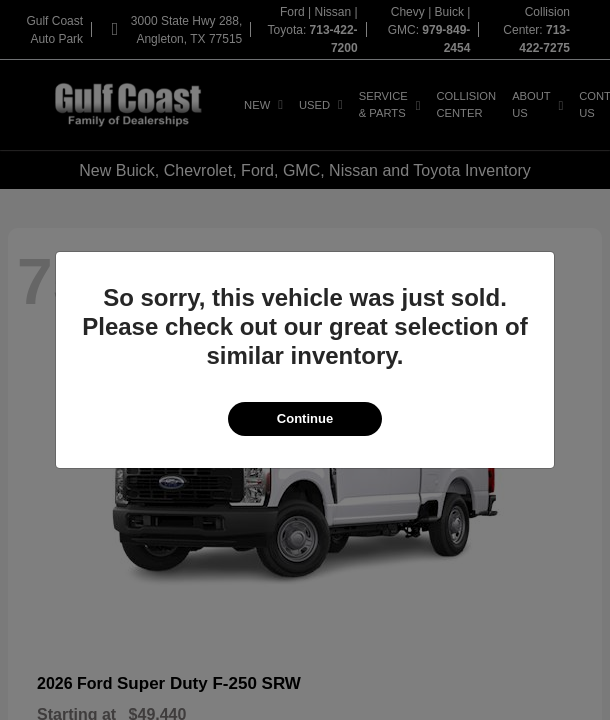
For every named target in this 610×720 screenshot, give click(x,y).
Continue (305, 418)
